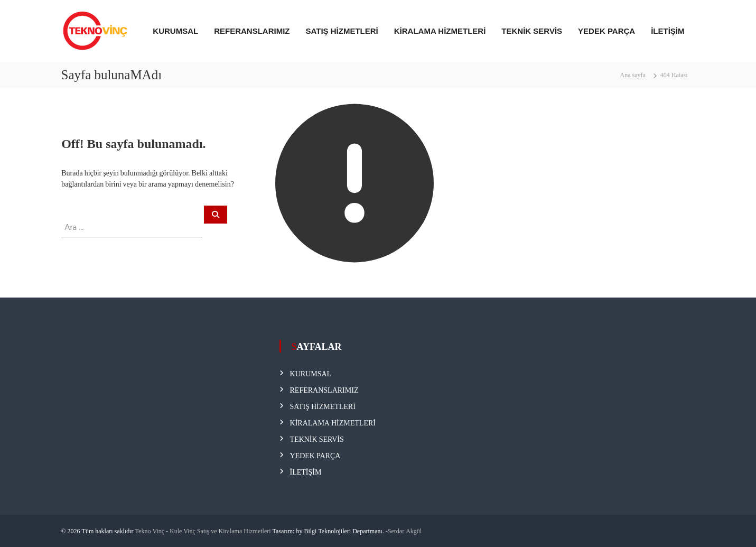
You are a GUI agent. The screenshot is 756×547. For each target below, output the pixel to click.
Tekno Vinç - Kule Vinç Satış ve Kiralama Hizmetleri (203, 531)
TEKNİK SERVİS (532, 31)
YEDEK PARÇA (606, 31)
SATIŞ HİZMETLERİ (342, 31)
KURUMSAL (175, 31)
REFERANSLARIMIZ (252, 31)
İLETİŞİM (668, 31)
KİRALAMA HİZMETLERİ (440, 31)
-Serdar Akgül (404, 531)
